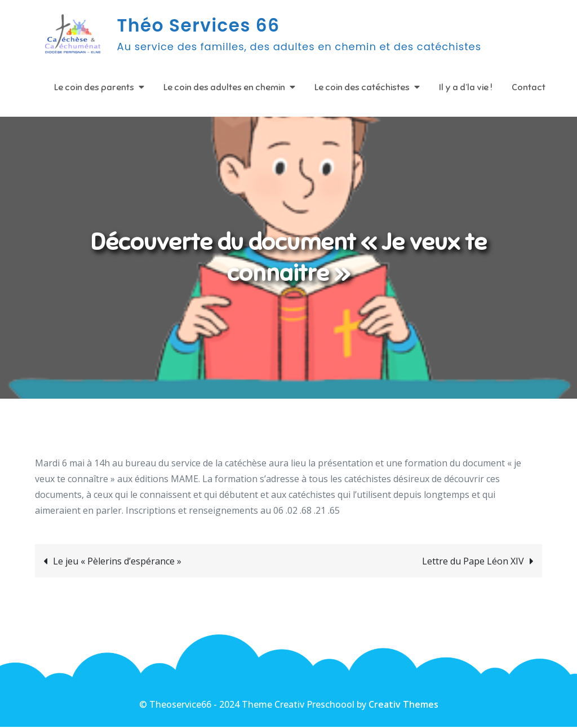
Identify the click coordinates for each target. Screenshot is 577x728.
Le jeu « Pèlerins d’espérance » (117, 562)
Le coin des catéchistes (362, 87)
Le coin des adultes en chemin (224, 87)
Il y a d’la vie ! (466, 87)
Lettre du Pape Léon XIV (473, 562)
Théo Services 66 (199, 26)
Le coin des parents (94, 87)
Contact (529, 87)
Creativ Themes (403, 705)
